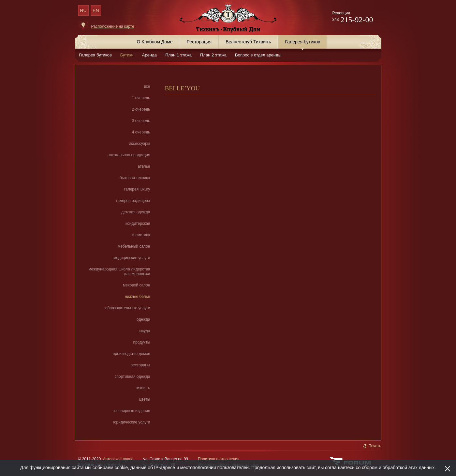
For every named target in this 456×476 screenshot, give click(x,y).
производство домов (131, 354)
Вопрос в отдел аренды (258, 55)
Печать (375, 446)
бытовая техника (135, 178)
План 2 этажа (213, 55)
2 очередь (141, 109)
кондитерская (138, 223)
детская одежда (136, 212)
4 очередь (141, 132)
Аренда (149, 55)
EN (96, 10)
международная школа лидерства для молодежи (119, 271)
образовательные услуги (128, 308)
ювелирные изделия (132, 411)
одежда (143, 319)
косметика (141, 235)
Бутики (127, 55)
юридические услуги (132, 422)
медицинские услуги (132, 258)
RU (83, 10)
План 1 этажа (178, 55)
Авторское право (118, 459)
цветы (145, 399)
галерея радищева (133, 201)
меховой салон (136, 285)
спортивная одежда (132, 376)
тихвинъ (143, 388)
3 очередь (141, 121)
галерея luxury (137, 189)
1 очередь (141, 98)
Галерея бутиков (96, 55)
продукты (141, 342)
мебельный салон (134, 246)
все (147, 86)
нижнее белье (138, 297)
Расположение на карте (113, 26)
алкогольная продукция (129, 155)
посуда (144, 331)
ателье (144, 166)
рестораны (140, 365)
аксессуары (140, 144)
